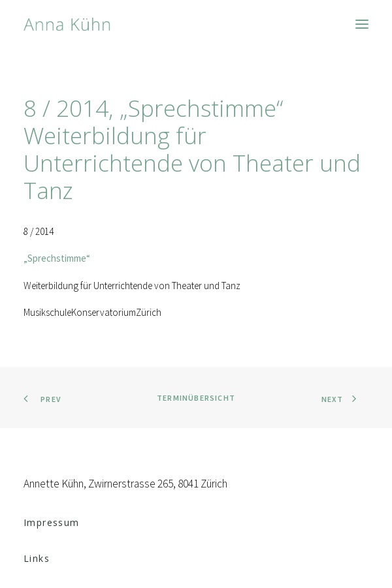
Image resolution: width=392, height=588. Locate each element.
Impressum (52, 522)
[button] (362, 24)
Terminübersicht (196, 398)
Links (37, 558)
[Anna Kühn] (67, 24)
